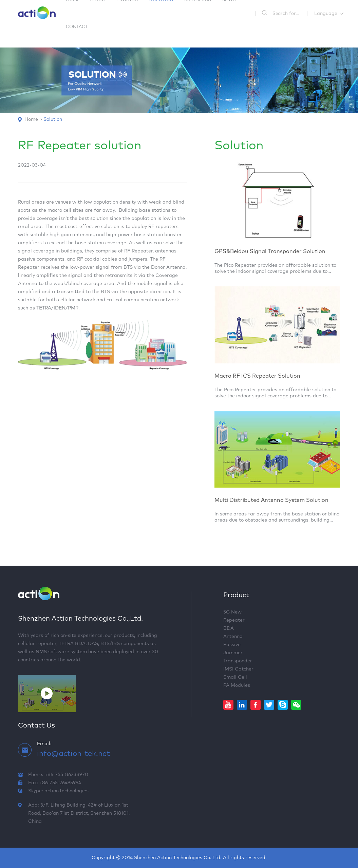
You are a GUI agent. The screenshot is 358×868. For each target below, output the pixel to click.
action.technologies (67, 791)
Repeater (234, 620)
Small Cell (235, 677)
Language (326, 14)
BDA (229, 628)
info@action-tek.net (73, 754)
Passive (232, 645)
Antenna (233, 637)
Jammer (233, 653)
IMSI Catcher (238, 669)
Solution (53, 119)
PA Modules (237, 685)
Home (31, 119)
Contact (77, 27)
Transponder (238, 661)
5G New (232, 612)
